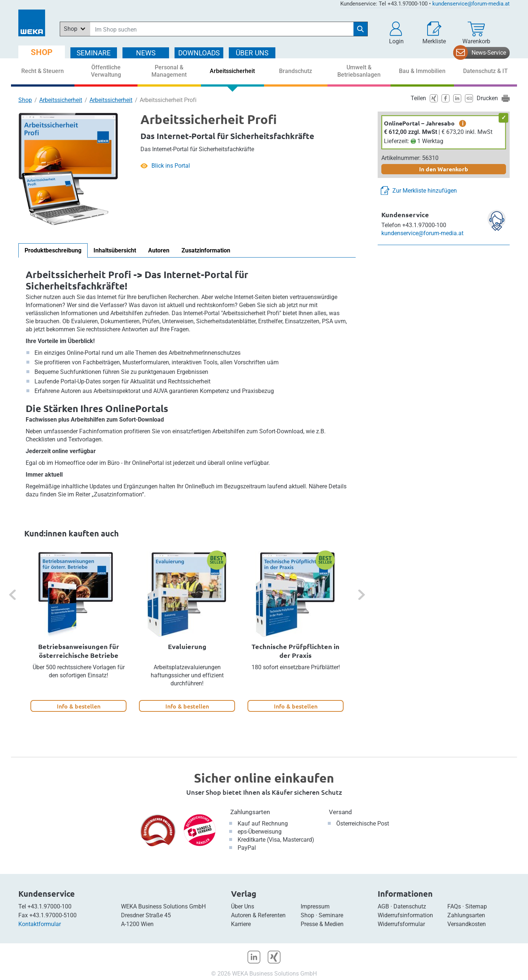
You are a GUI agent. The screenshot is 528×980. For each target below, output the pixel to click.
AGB (383, 906)
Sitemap (476, 906)
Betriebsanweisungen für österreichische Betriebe (79, 651)
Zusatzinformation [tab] (206, 250)
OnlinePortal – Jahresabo (419, 123)
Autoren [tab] (159, 250)
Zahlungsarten (250, 812)
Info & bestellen (79, 706)
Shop (25, 100)
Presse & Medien (322, 924)
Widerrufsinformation (405, 915)
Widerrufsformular (401, 924)
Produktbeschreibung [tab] (53, 250)
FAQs (454, 906)
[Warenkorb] (476, 33)
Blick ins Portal (171, 166)
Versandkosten (467, 924)
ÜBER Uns (252, 53)
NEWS (146, 53)
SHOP (42, 52)
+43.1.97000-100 (49, 906)
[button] (396, 33)
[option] (78, 631)
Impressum (315, 906)
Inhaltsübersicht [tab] (115, 250)
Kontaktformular (40, 924)
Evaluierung (187, 646)
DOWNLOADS (199, 53)
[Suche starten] (360, 29)
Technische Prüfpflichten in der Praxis (296, 651)
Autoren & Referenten (258, 915)
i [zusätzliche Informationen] (463, 123)
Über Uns (243, 906)
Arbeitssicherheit (61, 100)
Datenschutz (410, 906)
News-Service (489, 53)
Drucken (487, 98)
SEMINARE (94, 53)
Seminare (331, 915)
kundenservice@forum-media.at (471, 4)
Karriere (241, 924)
